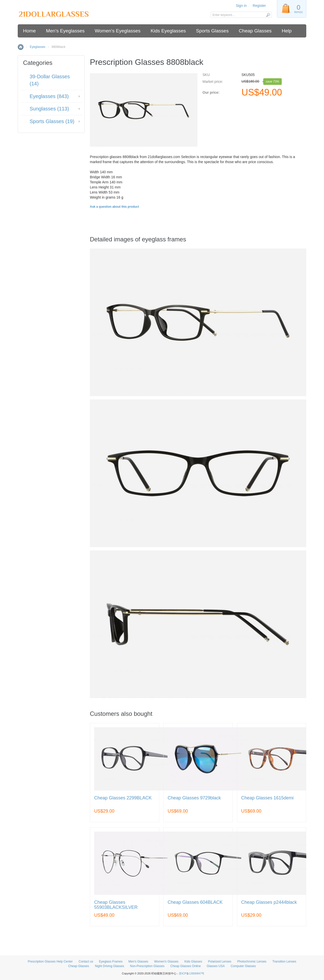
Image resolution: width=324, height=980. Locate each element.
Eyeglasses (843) (49, 96)
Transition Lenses (284, 962)
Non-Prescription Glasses (147, 966)
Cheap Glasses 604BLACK (195, 902)
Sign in (241, 6)
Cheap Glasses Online (186, 966)
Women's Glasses (166, 962)
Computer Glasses (243, 966)
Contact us (86, 962)
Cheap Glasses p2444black (269, 902)
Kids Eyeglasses (168, 31)
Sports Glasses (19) (52, 121)
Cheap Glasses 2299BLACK (123, 798)
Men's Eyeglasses (65, 31)
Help (287, 31)
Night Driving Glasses (109, 966)
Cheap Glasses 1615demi (267, 798)
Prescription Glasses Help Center (50, 962)
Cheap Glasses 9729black (194, 798)
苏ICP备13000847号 (192, 973)
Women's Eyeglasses (118, 31)
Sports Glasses (212, 31)
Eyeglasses (38, 47)
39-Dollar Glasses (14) (50, 80)
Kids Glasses (193, 962)
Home (29, 31)
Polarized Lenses (220, 962)
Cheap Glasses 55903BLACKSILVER (116, 905)
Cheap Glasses (255, 31)
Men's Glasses (138, 962)
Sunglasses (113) (49, 109)
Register (259, 6)
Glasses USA (216, 966)
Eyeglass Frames (111, 962)
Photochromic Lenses (252, 962)
